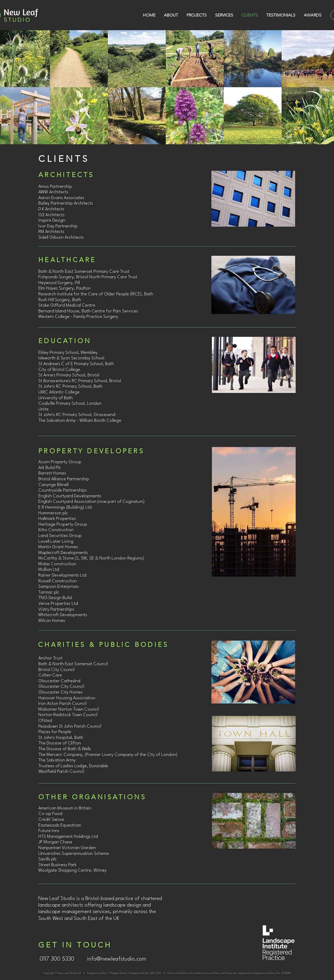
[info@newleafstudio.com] (117, 959)
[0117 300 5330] (57, 959)
